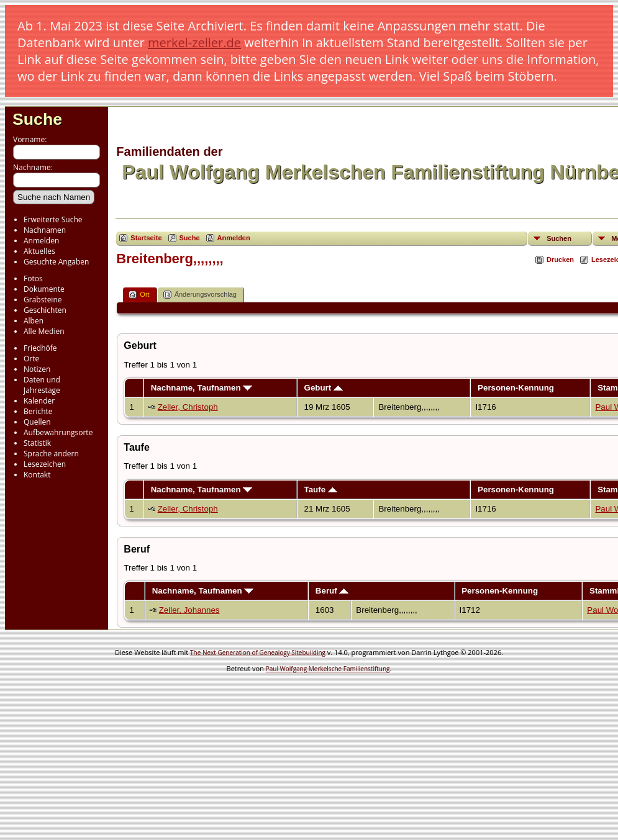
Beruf (332, 591)
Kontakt (37, 475)
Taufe (321, 490)
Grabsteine (43, 300)
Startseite (146, 238)
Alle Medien (44, 331)
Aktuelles (39, 251)
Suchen (559, 238)
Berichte (38, 411)
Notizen (37, 369)
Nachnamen (45, 230)
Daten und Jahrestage (42, 385)
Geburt (324, 388)
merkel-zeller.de (194, 43)
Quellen (37, 422)
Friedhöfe (40, 348)
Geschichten (45, 310)
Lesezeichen (45, 464)
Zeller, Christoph (188, 407)
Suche (37, 119)
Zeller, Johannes (189, 610)
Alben (34, 321)
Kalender (39, 401)
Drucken (560, 260)
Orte (31, 359)
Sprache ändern (51, 454)
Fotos (33, 278)
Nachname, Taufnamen (202, 388)
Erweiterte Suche (53, 219)
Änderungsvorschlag (200, 295)
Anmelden (41, 241)
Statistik (37, 443)
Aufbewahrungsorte (58, 432)
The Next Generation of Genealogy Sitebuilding (258, 653)
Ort (139, 295)
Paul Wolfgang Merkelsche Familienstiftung (328, 669)
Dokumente (44, 289)
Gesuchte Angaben (56, 262)
